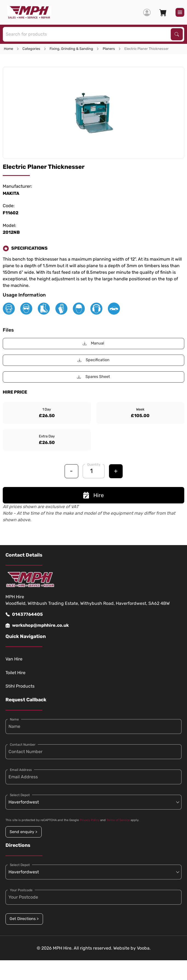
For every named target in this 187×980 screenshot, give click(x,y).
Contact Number (23, 745)
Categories (31, 49)
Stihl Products (20, 686)
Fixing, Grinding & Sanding (71, 49)
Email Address (21, 770)
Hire (93, 495)
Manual (93, 343)
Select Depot (20, 795)
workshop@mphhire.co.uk (37, 625)
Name (14, 719)
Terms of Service (118, 820)
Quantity (94, 465)
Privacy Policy (90, 820)
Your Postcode (21, 890)
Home (8, 49)
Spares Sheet (93, 377)
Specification (93, 360)
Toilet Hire (15, 673)
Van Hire (14, 659)
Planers (109, 49)
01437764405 (24, 614)
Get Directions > (24, 919)
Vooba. (144, 948)
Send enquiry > (23, 832)
